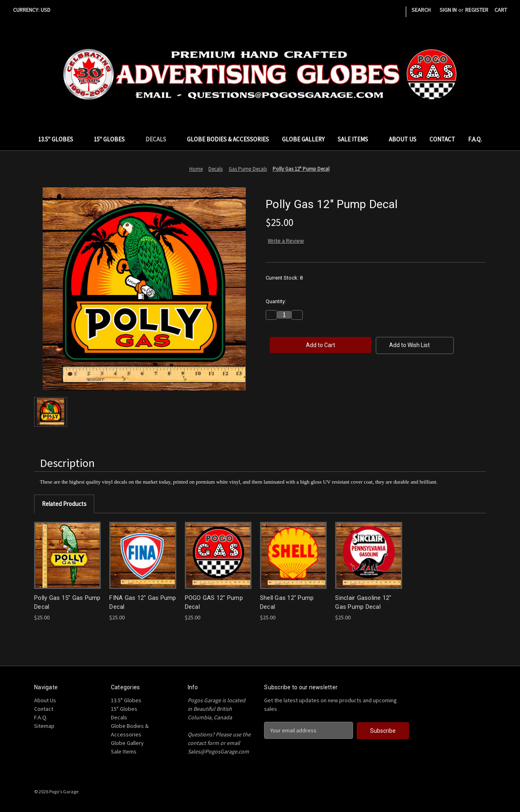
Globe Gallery (303, 139)
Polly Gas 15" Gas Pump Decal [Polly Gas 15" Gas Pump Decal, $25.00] (67, 602)
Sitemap (44, 726)
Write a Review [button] (286, 241)
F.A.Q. (475, 139)
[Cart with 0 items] (501, 10)
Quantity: (276, 301)
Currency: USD (35, 10)
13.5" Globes (60, 139)
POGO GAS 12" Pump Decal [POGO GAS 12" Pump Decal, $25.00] (214, 602)
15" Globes (113, 139)
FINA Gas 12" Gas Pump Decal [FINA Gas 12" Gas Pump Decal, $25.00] (143, 602)
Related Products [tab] (64, 504)
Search (421, 10)
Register (477, 10)
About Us (403, 139)
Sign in (448, 10)
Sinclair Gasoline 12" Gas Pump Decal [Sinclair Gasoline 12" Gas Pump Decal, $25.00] (363, 602)
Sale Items (357, 139)
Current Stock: (284, 278)
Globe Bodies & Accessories (228, 139)
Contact (442, 139)
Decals (160, 139)
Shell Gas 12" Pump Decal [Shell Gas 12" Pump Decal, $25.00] (287, 602)
